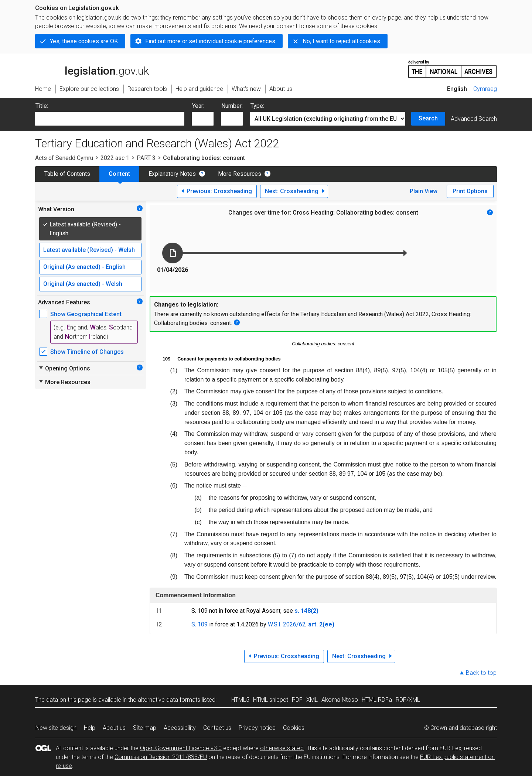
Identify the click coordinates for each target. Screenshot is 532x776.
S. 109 (199, 624)
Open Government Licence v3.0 (181, 748)
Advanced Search (474, 119)
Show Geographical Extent (86, 314)
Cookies (294, 728)
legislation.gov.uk (92, 68)
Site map (145, 728)
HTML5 (240, 700)
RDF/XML (408, 700)
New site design (56, 728)
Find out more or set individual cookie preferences (210, 41)
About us (114, 728)
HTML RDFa (377, 700)
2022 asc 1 (115, 158)
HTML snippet (271, 700)
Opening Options (64, 368)
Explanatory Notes (172, 174)
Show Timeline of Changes (87, 352)
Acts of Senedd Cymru (64, 158)
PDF (297, 700)
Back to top (481, 673)
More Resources (240, 174)
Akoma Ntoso (340, 700)
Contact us (217, 728)
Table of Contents (67, 174)
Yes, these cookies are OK (84, 41)
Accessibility (180, 728)
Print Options (470, 191)
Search (428, 118)
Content (119, 174)
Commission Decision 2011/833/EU (161, 757)
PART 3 (146, 158)
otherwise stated (282, 748)
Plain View (424, 191)
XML (312, 700)
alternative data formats (169, 700)
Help (90, 728)
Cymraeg (485, 89)
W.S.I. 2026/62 (287, 624)
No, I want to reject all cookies (341, 41)
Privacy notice (257, 728)
